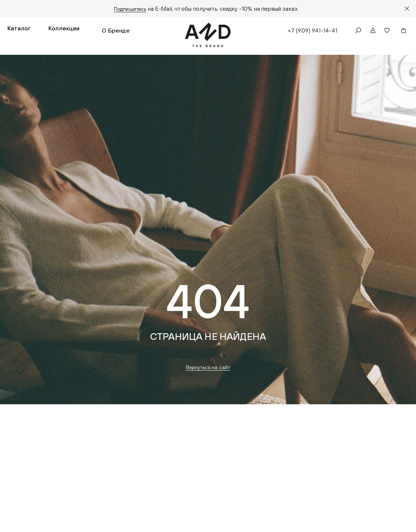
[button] (19, 32)
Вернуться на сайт (208, 370)
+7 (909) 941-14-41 (311, 32)
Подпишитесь (130, 9)
